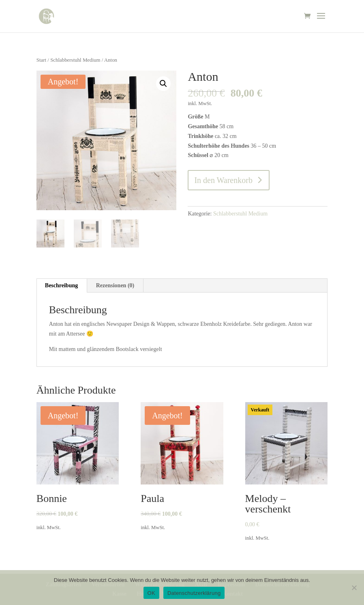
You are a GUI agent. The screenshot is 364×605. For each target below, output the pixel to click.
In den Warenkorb (223, 180)
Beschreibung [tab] (61, 285)
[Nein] (354, 588)
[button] (163, 84)
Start (41, 60)
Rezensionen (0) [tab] (115, 285)
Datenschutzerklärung (194, 593)
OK (151, 593)
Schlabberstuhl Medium (75, 60)
